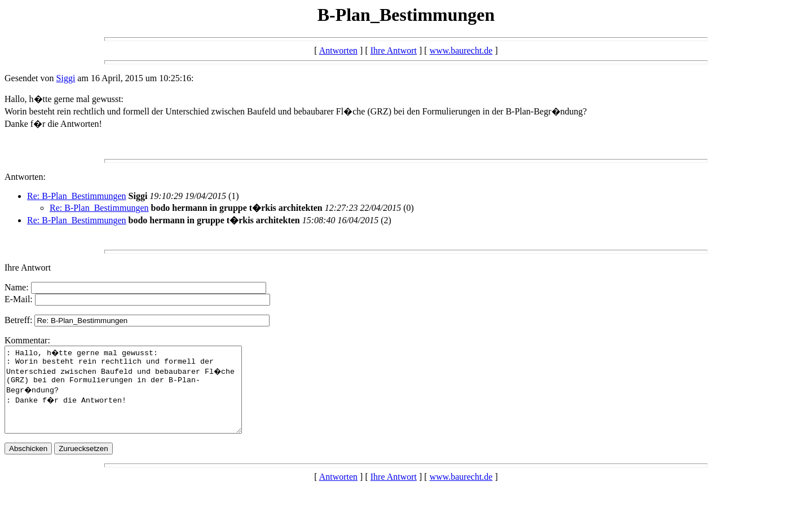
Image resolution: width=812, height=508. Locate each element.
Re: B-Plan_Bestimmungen (77, 196)
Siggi (66, 78)
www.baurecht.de (461, 50)
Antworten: (25, 177)
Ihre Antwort (394, 50)
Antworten (338, 50)
